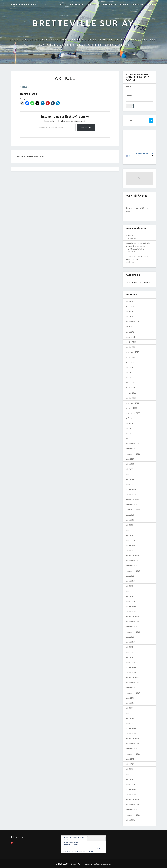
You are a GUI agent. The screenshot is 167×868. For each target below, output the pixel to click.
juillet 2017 (131, 703)
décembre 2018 (132, 616)
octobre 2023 (131, 357)
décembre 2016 (132, 738)
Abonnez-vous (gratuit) (143, 4)
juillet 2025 (131, 311)
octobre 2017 (131, 688)
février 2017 (131, 728)
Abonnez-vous (86, 127)
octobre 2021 (131, 449)
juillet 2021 (131, 464)
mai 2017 (130, 713)
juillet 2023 (131, 367)
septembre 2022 (133, 413)
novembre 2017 (132, 683)
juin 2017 (130, 708)
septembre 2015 (133, 815)
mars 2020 (130, 540)
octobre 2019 (131, 566)
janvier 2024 (131, 347)
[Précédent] (128, 204)
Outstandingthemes (103, 864)
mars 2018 (130, 662)
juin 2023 (130, 372)
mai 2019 (130, 591)
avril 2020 (130, 535)
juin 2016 (130, 769)
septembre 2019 (133, 571)
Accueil (63, 4)
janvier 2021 (131, 494)
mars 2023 (130, 388)
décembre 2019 (132, 555)
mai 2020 (130, 530)
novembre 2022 (132, 403)
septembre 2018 (133, 632)
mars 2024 (130, 337)
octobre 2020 (131, 505)
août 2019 (130, 576)
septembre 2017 (133, 693)
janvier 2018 (131, 672)
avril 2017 (130, 718)
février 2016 (131, 789)
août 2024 (130, 327)
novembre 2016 (132, 744)
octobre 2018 (131, 627)
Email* (139, 98)
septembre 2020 (133, 510)
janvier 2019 (131, 611)
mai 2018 (130, 652)
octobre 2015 (131, 810)
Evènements (77, 4)
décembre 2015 (132, 799)
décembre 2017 (132, 677)
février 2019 (131, 606)
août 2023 (130, 362)
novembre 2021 (132, 444)
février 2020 (131, 545)
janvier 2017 (131, 733)
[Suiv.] (150, 204)
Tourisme (92, 4)
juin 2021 (130, 469)
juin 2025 (130, 316)
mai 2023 (130, 377)
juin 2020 (130, 525)
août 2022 (130, 418)
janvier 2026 (131, 301)
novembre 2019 (132, 561)
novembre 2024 (132, 322)
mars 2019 (130, 601)
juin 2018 (130, 647)
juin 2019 (130, 586)
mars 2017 (130, 723)
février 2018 (131, 667)
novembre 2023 (132, 352)
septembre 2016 (133, 754)
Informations (109, 4)
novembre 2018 (132, 622)
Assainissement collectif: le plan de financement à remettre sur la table (138, 246)
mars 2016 (130, 784)
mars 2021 (130, 484)
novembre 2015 (132, 805)
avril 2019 (130, 596)
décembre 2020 (132, 500)
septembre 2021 (133, 454)
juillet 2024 (131, 332)
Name (139, 89)
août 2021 (130, 459)
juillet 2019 (131, 581)
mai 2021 (130, 474)
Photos (124, 4)
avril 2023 (130, 383)
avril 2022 (130, 439)
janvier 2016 (131, 794)
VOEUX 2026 (131, 235)
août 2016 (130, 759)
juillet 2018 (131, 642)
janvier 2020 (131, 550)
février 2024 (131, 342)
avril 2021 (130, 479)
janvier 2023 (131, 398)
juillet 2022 (131, 423)
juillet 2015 (131, 820)
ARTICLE (24, 87)
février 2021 (131, 489)
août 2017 (130, 698)
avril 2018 (130, 657)
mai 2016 (130, 774)
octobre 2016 (131, 749)
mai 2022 (130, 433)
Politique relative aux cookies (85, 851)
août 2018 (130, 637)
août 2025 (130, 306)
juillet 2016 (131, 764)
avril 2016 (130, 779)
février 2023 (131, 393)
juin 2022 (130, 428)
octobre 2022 (131, 408)
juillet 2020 (131, 520)
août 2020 (130, 515)
